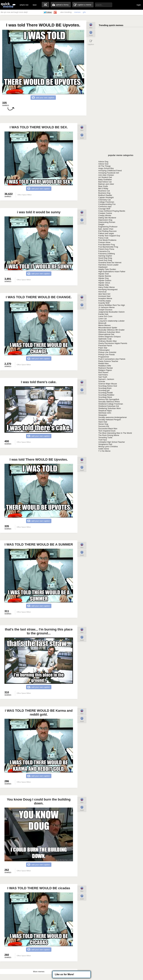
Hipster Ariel (104, 274)
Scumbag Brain (105, 388)
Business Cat (104, 191)
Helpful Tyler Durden (107, 269)
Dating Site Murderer (107, 218)
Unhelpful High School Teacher (112, 442)
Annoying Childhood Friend (110, 171)
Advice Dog (103, 162)
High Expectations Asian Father (112, 272)
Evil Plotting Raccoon (107, 231)
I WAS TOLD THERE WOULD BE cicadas (39, 888)
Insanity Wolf (104, 303)
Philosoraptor (104, 350)
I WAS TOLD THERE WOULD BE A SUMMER (39, 544)
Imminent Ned (104, 296)
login (139, 5)
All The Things (104, 166)
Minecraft (102, 323)
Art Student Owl (105, 177)
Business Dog (104, 193)
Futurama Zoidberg (107, 254)
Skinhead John (105, 413)
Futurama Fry (104, 251)
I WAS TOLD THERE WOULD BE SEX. (39, 127)
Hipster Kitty (104, 285)
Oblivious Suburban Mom (109, 332)
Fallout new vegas (106, 233)
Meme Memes (104, 325)
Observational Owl (106, 334)
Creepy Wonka (105, 215)
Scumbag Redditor (106, 395)
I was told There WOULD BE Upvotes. (39, 459)
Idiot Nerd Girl (104, 294)
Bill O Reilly (103, 189)
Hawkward (103, 267)
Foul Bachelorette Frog (108, 247)
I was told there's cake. (39, 382)
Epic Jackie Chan (106, 229)
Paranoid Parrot (105, 346)
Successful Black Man (108, 429)
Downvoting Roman (107, 222)
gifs (84, 12)
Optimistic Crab (105, 339)
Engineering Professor (108, 227)
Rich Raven (103, 372)
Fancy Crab (103, 238)
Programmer (104, 357)
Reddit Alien (103, 363)
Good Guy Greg (105, 260)
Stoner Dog (103, 424)
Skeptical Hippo (105, 411)
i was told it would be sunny (39, 212)
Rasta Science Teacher (108, 361)
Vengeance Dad (105, 444)
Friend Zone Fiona (106, 249)
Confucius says (105, 206)
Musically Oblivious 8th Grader (111, 330)
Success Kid (104, 426)
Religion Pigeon (105, 370)
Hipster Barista (105, 276)
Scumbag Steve (105, 397)
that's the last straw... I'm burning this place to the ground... (39, 631)
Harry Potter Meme (107, 287)
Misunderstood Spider (108, 328)
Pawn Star (103, 348)
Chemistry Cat (104, 200)
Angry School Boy (106, 168)
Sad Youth (103, 377)
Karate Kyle (103, 314)
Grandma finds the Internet (110, 263)
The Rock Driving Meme (109, 435)
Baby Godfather (105, 180)
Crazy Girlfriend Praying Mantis (112, 211)
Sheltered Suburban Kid (109, 406)
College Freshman (106, 202)
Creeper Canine (105, 213)
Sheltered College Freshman (111, 404)
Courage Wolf (104, 209)
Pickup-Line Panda (106, 355)
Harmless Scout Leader (108, 265)
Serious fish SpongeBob (109, 399)
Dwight (101, 224)
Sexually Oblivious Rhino (109, 402)
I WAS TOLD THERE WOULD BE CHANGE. (39, 297)
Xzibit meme (104, 449)
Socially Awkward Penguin (110, 420)
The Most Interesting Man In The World (115, 433)
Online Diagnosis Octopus (109, 337)
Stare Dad (103, 422)
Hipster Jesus (104, 283)
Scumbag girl (104, 390)
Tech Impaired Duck (107, 431)
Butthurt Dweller (105, 195)
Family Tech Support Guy (109, 236)
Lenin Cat (102, 319)
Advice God (103, 164)
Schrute (102, 381)
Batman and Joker (106, 184)
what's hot (24, 5)
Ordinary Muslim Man (108, 341)
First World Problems (107, 240)
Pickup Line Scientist (107, 352)
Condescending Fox (107, 204)
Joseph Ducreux (105, 310)
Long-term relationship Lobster (111, 321)
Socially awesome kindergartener (113, 417)
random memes (45, 5)
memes (77, 12)
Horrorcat (102, 292)
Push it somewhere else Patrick (112, 359)
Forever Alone (104, 242)
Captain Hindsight (106, 197)
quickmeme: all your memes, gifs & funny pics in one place (8, 5)
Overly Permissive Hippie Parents (113, 343)
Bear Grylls (103, 186)
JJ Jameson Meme (106, 307)
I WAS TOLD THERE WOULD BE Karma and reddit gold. (39, 713)
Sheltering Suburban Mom (110, 408)
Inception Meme (105, 298)
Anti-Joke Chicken (106, 175)
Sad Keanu (103, 375)
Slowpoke (102, 415)
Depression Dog (105, 220)
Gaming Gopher (105, 256)
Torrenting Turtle (105, 438)
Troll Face (103, 440)
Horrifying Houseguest (108, 289)
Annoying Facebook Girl (109, 173)
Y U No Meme (104, 451)
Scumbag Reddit (105, 393)
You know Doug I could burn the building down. (39, 801)
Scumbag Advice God (108, 386)
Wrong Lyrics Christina (108, 446)
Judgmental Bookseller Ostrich (111, 312)
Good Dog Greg (105, 258)
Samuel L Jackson (106, 379)
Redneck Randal (105, 368)
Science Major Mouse (108, 384)
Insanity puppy (105, 301)
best (35, 5)
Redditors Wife (105, 366)
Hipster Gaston (105, 280)
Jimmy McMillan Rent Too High (112, 305)
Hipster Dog (103, 278)
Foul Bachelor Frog (107, 245)
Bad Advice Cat (105, 182)
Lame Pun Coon (105, 316)
